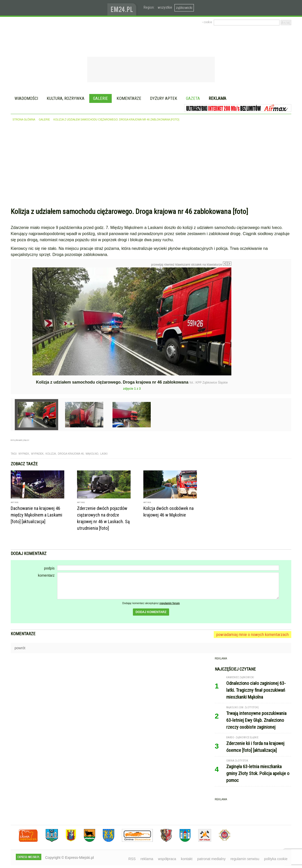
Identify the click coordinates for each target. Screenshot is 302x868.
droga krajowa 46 (71, 454)
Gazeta (193, 98)
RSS (132, 859)
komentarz (46, 575)
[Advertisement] (151, 166)
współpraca (167, 859)
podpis (49, 568)
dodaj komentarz (151, 612)
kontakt (187, 859)
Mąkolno (92, 454)
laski (104, 454)
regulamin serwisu (245, 859)
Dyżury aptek (164, 98)
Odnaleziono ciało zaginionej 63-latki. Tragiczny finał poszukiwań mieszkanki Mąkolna (256, 690)
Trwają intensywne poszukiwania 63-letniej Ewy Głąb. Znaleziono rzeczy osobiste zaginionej (256, 720)
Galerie (100, 98)
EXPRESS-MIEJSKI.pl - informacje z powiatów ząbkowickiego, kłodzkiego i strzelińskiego (59, 8)
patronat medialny (211, 859)
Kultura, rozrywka (66, 98)
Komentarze (129, 98)
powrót (20, 648)
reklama (147, 859)
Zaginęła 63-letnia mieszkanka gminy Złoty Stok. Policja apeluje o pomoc (258, 773)
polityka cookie (276, 859)
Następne (242, 304)
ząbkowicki (184, 8)
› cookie (207, 22)
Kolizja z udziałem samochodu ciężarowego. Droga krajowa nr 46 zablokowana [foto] (116, 120)
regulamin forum (170, 603)
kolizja (51, 454)
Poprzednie (22, 316)
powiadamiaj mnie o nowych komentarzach (253, 634)
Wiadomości (26, 98)
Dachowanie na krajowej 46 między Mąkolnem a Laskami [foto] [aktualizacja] (36, 515)
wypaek (24, 454)
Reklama (217, 98)
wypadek (37, 454)
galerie (44, 120)
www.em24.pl (123, 8)
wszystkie (165, 7)
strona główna (24, 120)
